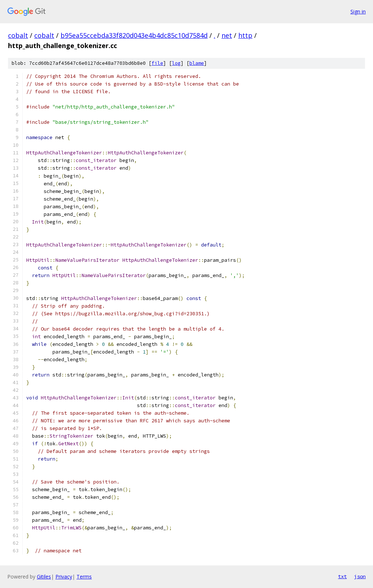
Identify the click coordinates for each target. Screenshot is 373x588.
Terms (84, 577)
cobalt (18, 35)
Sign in (358, 11)
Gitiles (44, 577)
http (245, 35)
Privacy (64, 577)
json (360, 576)
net (227, 35)
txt (342, 576)
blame (197, 63)
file (157, 63)
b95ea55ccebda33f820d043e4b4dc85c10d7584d (134, 35)
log (176, 63)
